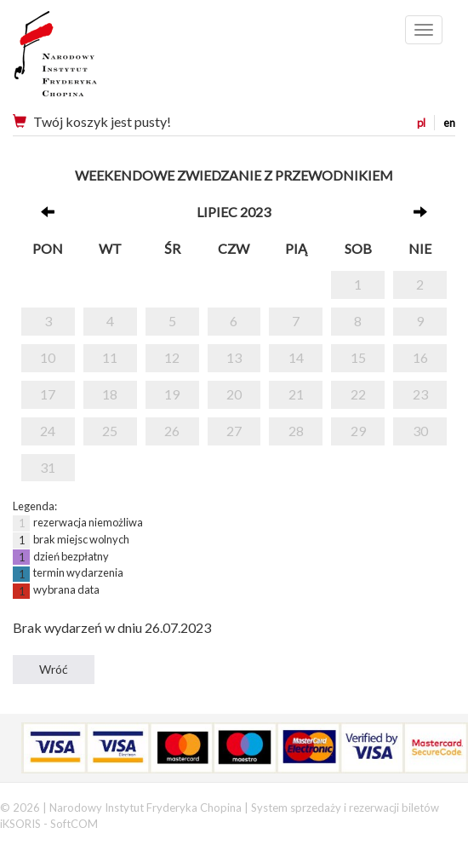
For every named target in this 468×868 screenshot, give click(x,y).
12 (172, 357)
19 (172, 394)
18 (110, 394)
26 (172, 431)
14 (296, 357)
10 (48, 357)
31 (48, 467)
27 (234, 431)
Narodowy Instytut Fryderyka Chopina (87, 60)
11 (110, 357)
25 (110, 431)
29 (358, 431)
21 (296, 394)
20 (234, 394)
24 (48, 431)
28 (296, 431)
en (449, 123)
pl (421, 123)
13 (234, 357)
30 (420, 431)
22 (358, 394)
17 (48, 394)
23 (420, 394)
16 (420, 357)
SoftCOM (74, 824)
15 (358, 357)
